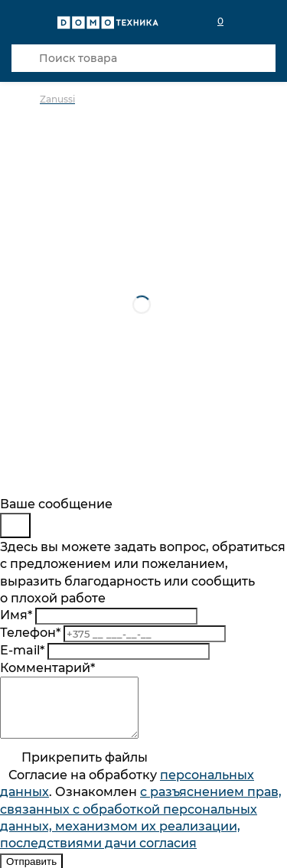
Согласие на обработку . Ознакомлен (141, 821)
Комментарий (47, 668)
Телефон (30, 633)
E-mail (22, 650)
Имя (16, 615)
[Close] (15, 525)
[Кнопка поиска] (25, 58)
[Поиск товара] (143, 58)
